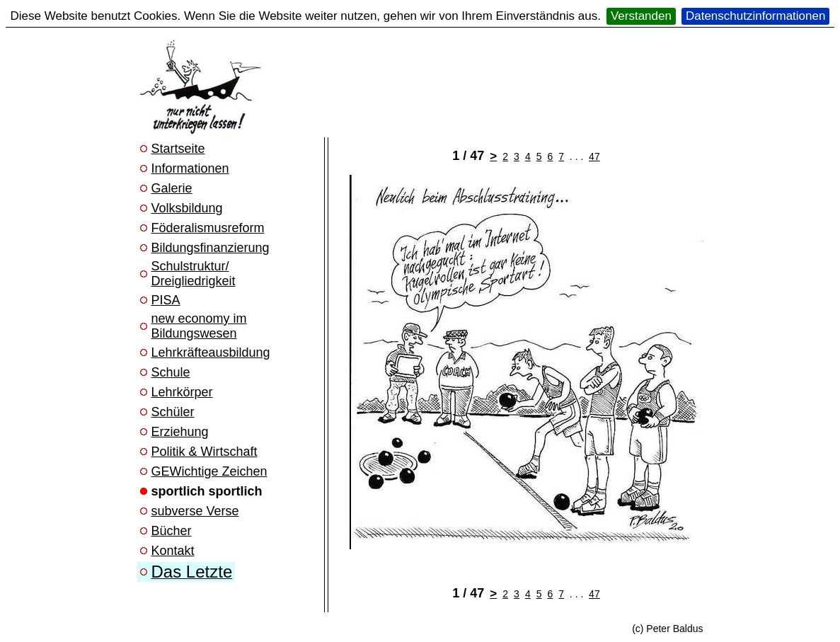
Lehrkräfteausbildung (211, 352)
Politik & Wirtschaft (205, 452)
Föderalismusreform (208, 228)
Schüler (173, 412)
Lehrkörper (182, 392)
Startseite (178, 149)
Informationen (190, 168)
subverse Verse (195, 511)
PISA (166, 300)
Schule (171, 372)
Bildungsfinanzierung (211, 248)
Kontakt (173, 551)
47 (594, 156)
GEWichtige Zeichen (209, 471)
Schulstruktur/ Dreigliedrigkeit (194, 274)
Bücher (172, 531)
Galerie (172, 188)
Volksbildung (187, 208)
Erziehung (180, 432)
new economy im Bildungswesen (199, 326)
